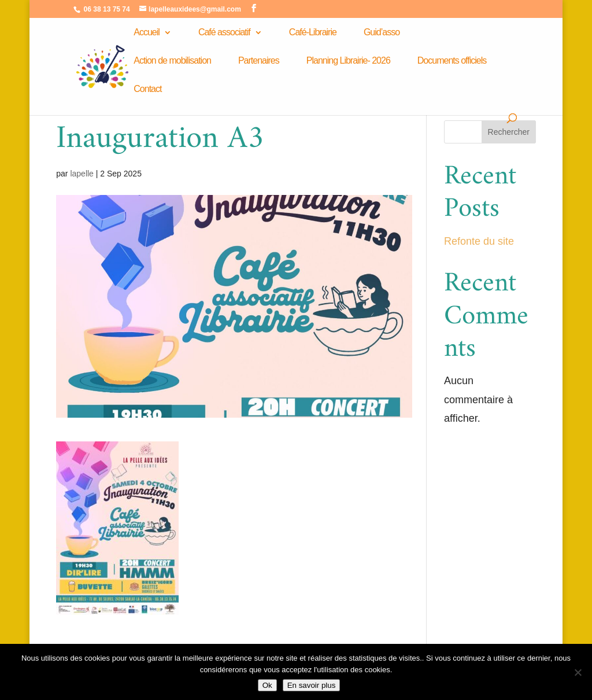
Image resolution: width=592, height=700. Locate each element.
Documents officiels (452, 61)
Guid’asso (382, 33)
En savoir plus (312, 685)
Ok (267, 685)
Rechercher (509, 132)
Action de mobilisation (172, 61)
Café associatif (224, 33)
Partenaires (259, 61)
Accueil (147, 33)
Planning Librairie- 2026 (348, 61)
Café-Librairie (313, 33)
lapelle (82, 174)
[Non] (578, 672)
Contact (147, 89)
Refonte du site (479, 241)
